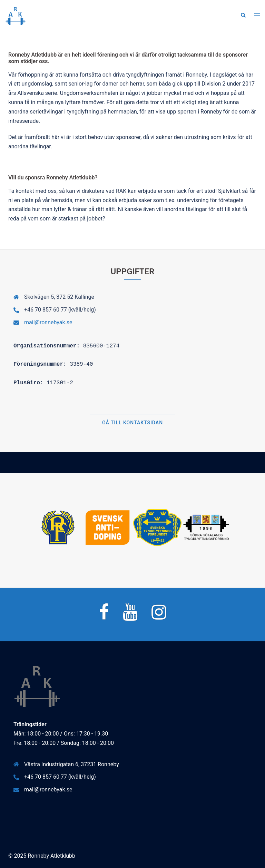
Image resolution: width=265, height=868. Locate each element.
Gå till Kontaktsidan (132, 423)
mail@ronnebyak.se (48, 322)
